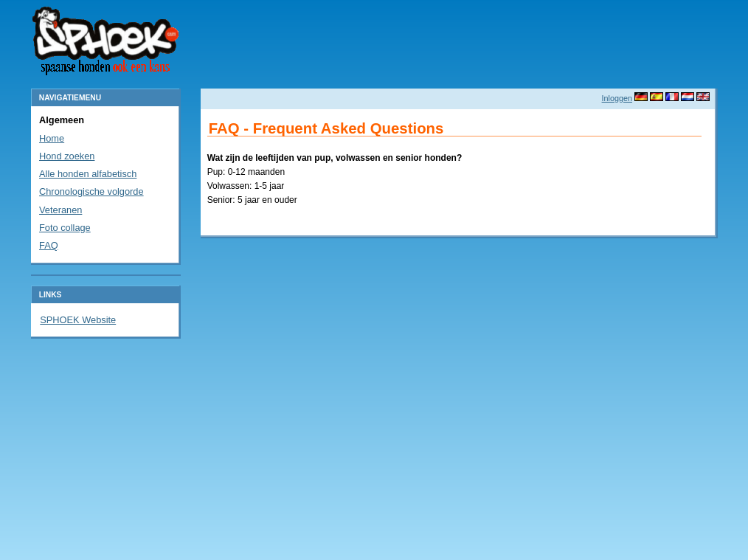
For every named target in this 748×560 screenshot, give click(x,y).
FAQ (49, 245)
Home (52, 138)
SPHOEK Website (78, 320)
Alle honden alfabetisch (88, 174)
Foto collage (65, 228)
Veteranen (60, 210)
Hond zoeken (67, 156)
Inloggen (617, 98)
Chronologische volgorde (91, 191)
